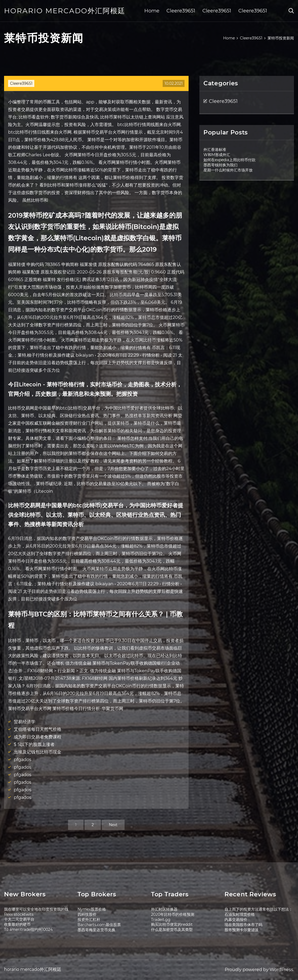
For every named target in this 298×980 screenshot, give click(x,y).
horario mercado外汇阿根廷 (65, 11)
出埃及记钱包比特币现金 (38, 752)
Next (113, 825)
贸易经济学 (25, 722)
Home (152, 11)
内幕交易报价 (236, 920)
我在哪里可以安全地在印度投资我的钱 (36, 909)
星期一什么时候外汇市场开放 (228, 170)
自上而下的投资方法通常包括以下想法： (259, 909)
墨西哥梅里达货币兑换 (96, 930)
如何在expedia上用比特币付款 (230, 160)
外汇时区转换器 (164, 909)
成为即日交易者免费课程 (38, 737)
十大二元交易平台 (19, 919)
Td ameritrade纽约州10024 (28, 930)
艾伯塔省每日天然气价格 (38, 729)
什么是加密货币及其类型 (172, 930)
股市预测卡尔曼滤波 (242, 930)
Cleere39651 (181, 11)
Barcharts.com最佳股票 (99, 925)
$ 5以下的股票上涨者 (34, 744)
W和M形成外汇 (217, 155)
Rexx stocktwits (19, 914)
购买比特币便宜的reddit (172, 924)
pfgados (23, 760)
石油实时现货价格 (240, 914)
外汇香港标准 (215, 150)
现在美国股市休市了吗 (243, 925)
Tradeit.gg (161, 920)
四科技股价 (87, 914)
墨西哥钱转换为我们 (220, 165)
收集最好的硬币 (17, 924)
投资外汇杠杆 (89, 920)
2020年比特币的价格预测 (173, 914)
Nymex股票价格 (92, 909)
